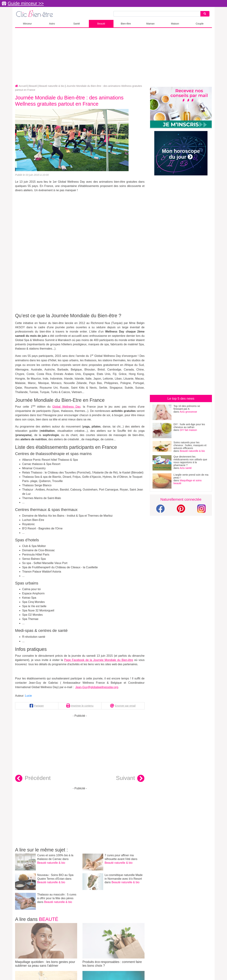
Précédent (33, 778)
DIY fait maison (188, 430)
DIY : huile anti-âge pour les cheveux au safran (189, 426)
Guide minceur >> (26, 3)
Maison (175, 24)
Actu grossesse (188, 412)
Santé (77, 24)
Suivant (130, 778)
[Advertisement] (113, 56)
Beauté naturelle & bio (51, 863)
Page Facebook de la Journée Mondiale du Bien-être (99, 660)
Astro (52, 24)
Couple (200, 24)
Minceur (27, 24)
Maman (150, 24)
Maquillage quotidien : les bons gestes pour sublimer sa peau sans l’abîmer (46, 945)
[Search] (205, 14)
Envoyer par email (125, 706)
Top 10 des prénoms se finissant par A (187, 407)
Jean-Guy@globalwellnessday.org (97, 687)
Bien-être (126, 24)
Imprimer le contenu (82, 706)
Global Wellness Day (66, 407)
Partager (39, 706)
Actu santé (186, 468)
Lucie (28, 696)
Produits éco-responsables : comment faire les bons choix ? (113, 945)
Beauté (101, 24)
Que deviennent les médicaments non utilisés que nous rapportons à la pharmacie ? (190, 461)
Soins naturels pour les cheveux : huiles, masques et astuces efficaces (190, 445)
